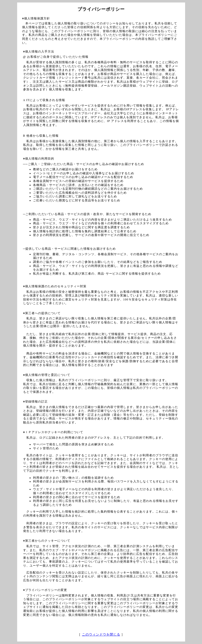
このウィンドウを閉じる (101, 634)
